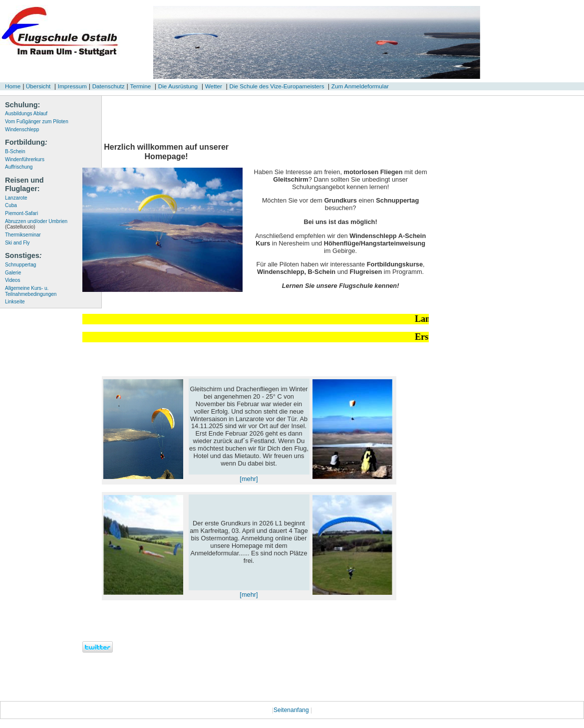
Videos (12, 280)
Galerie (13, 273)
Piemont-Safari (21, 213)
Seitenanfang (292, 710)
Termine (141, 86)
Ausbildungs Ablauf (26, 114)
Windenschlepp (22, 129)
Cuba (11, 205)
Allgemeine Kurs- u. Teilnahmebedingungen (31, 291)
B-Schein (15, 151)
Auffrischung (19, 167)
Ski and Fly (17, 243)
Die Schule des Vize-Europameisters (277, 86)
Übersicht (38, 86)
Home (13, 86)
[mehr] (249, 479)
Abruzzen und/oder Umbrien (36, 224)
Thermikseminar (23, 235)
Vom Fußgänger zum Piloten (37, 121)
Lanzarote (16, 198)
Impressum (72, 86)
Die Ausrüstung (178, 86)
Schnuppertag (20, 265)
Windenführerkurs (25, 159)
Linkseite (15, 302)
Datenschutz (109, 86)
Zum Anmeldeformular (360, 86)
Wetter (214, 86)
